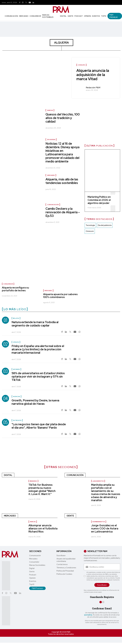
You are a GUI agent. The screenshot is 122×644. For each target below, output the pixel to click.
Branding (33, 481)
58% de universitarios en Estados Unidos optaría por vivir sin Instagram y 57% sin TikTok (38, 377)
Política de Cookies (64, 574)
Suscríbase (61, 556)
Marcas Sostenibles (48, 16)
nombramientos (99, 522)
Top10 (104, 16)
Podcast (79, 16)
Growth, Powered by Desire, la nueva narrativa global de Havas (35, 402)
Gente (70, 16)
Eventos (96, 16)
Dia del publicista (105, 225)
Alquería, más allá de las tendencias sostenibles (62, 181)
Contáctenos (62, 564)
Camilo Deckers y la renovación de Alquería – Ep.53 (63, 212)
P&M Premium (113, 16)
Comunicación (11, 16)
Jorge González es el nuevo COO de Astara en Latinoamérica (105, 529)
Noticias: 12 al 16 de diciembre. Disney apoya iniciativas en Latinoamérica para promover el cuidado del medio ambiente (62, 152)
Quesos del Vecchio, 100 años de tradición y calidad (63, 118)
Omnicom (90, 231)
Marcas (50, 110)
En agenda (51, 140)
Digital (63, 16)
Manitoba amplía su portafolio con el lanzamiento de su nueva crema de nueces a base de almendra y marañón (106, 493)
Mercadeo (24, 16)
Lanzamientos (98, 481)
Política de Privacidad (65, 571)
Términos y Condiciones (66, 568)
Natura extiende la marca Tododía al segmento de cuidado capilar (35, 324)
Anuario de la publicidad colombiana (66, 560)
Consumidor (35, 16)
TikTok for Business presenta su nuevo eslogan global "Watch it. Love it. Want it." (42, 489)
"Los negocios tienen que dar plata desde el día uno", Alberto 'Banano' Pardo (39, 426)
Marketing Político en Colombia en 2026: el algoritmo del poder (99, 200)
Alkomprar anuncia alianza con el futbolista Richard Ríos (43, 529)
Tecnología (90, 225)
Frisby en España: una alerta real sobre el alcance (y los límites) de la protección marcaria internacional (38, 349)
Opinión (87, 16)
